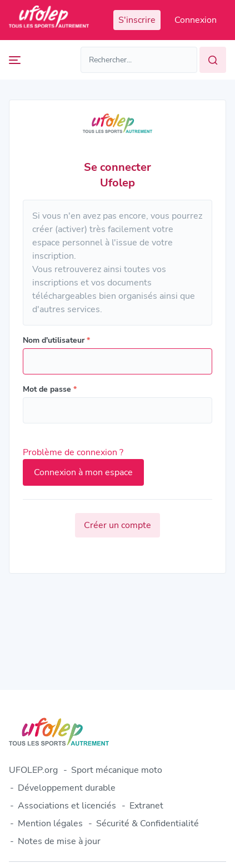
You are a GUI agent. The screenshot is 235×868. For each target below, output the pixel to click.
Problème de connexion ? (73, 452)
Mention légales (50, 823)
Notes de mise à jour (59, 841)
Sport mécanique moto (117, 770)
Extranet (146, 806)
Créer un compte (117, 525)
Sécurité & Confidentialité (147, 823)
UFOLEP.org (33, 770)
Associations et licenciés (67, 806)
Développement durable (67, 788)
